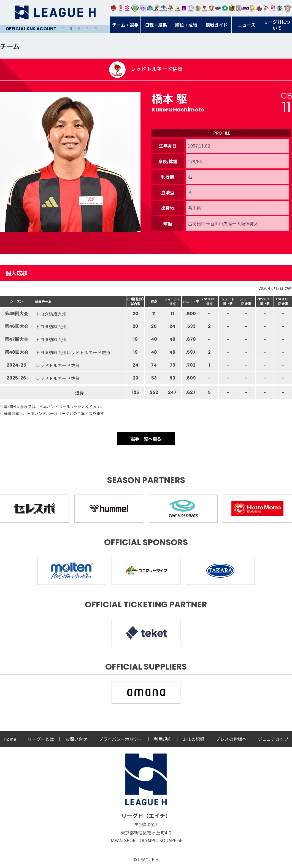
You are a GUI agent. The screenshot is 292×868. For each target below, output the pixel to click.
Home (10, 739)
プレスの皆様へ (231, 739)
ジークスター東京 (127, 8)
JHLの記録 (194, 739)
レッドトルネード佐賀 (205, 8)
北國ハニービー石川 (225, 8)
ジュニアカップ (273, 739)
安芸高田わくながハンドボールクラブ (191, 8)
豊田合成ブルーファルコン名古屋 (157, 8)
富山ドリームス (143, 8)
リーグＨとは (41, 739)
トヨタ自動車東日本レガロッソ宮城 (114, 8)
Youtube (79, 29)
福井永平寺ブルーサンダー (150, 8)
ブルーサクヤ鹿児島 (280, 8)
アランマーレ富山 (218, 8)
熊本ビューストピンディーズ (273, 8)
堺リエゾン (184, 8)
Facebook (88, 29)
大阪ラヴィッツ (252, 8)
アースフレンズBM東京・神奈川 (135, 8)
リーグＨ (55, 12)
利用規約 (163, 739)
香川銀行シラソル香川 (266, 8)
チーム (10, 46)
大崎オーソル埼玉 (121, 8)
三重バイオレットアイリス (246, 8)
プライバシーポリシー (121, 739)
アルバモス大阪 (177, 8)
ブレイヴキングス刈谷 (170, 8)
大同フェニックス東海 (163, 8)
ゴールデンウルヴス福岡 (198, 8)
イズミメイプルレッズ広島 (259, 8)
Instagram (71, 29)
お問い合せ (76, 739)
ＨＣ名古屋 (239, 8)
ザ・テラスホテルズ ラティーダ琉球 (288, 8)
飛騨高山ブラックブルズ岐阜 (232, 8)
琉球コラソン (211, 8)
